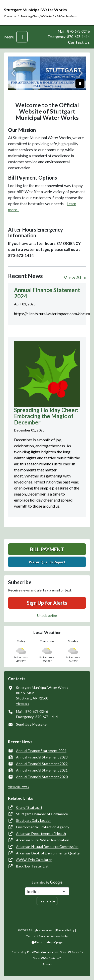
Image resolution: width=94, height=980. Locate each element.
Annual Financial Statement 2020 (42, 777)
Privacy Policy (65, 930)
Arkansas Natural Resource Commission (47, 847)
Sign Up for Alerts (47, 603)
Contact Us (79, 42)
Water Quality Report (47, 562)
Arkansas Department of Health (41, 833)
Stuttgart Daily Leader (33, 820)
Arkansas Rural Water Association (43, 840)
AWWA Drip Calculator (34, 860)
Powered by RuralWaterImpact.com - (47, 955)
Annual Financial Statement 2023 (42, 757)
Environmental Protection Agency (43, 827)
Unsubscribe (47, 615)
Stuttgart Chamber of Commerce (42, 814)
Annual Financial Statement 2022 (42, 764)
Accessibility (59, 936)
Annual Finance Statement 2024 (41, 751)
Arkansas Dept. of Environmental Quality (48, 853)
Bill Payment (47, 549)
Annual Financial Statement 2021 (42, 770)
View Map (23, 704)
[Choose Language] (47, 891)
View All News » (19, 787)
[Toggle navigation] (22, 37)
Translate (47, 901)
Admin (47, 964)
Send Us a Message (31, 724)
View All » (75, 277)
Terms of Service (38, 936)
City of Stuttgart (29, 807)
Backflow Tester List (32, 866)
